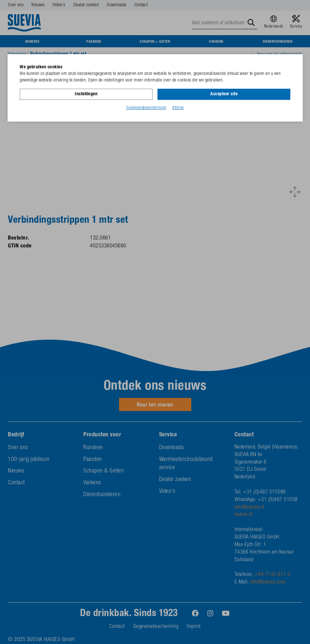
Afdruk (178, 108)
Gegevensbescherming (146, 108)
